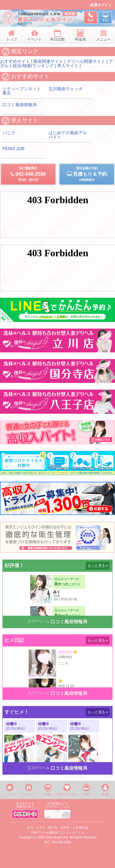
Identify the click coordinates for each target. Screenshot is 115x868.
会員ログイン (101, 5)
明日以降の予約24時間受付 (87, 174)
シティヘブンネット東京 (22, 91)
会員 (105, 790)
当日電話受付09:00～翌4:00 (28, 174)
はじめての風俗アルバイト (68, 135)
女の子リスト (67, 790)
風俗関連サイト (48, 61)
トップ (10, 790)
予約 (86, 790)
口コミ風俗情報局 (20, 105)
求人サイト (68, 66)
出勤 (48, 790)
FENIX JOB (13, 149)
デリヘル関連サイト (86, 61)
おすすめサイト (15, 61)
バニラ (9, 133)
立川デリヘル (39, 621)
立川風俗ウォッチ (66, 89)
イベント (29, 790)
